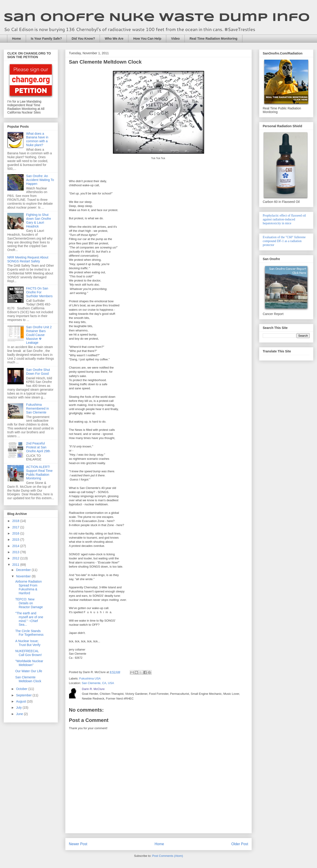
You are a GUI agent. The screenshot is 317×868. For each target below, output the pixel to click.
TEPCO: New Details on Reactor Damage (29, 603)
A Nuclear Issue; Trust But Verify (28, 643)
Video (175, 39)
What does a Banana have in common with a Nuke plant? (37, 139)
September (24, 695)
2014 (16, 546)
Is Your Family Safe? (46, 39)
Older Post (240, 844)
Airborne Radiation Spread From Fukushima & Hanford (29, 587)
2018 (16, 521)
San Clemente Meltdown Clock (28, 679)
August (21, 701)
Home (17, 39)
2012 (16, 558)
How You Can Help (147, 39)
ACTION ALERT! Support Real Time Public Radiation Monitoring (39, 473)
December (24, 570)
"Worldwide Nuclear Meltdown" (29, 663)
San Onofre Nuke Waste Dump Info (157, 18)
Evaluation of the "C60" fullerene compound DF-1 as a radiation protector (284, 241)
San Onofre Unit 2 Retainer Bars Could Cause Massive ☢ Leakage (39, 335)
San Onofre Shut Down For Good (38, 372)
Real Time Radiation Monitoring (213, 39)
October (22, 689)
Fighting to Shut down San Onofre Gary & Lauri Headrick (39, 220)
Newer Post (78, 844)
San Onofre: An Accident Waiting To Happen (40, 180)
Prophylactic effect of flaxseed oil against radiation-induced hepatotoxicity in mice (284, 219)
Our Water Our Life (29, 671)
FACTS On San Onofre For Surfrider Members (39, 292)
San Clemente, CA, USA (98, 683)
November (24, 576)
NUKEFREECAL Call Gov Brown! (29, 653)
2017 (16, 527)
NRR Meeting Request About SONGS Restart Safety (28, 259)
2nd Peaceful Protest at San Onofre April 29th (38, 447)
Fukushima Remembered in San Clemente (38, 408)
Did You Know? (83, 39)
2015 (16, 540)
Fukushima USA (90, 678)
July (19, 708)
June (20, 714)
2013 (16, 552)
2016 (16, 533)
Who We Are (114, 39)
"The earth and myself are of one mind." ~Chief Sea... (29, 619)
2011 (16, 565)
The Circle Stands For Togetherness (29, 633)
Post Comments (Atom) (168, 856)
